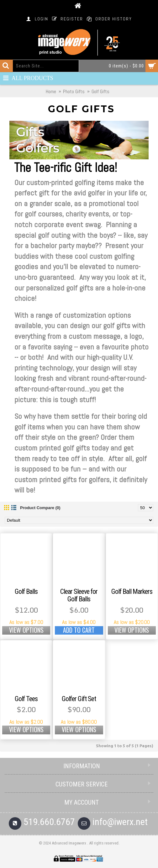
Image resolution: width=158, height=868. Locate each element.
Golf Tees (26, 699)
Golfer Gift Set (79, 699)
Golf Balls (26, 591)
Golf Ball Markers (132, 591)
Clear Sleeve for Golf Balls (79, 595)
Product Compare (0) (40, 508)
